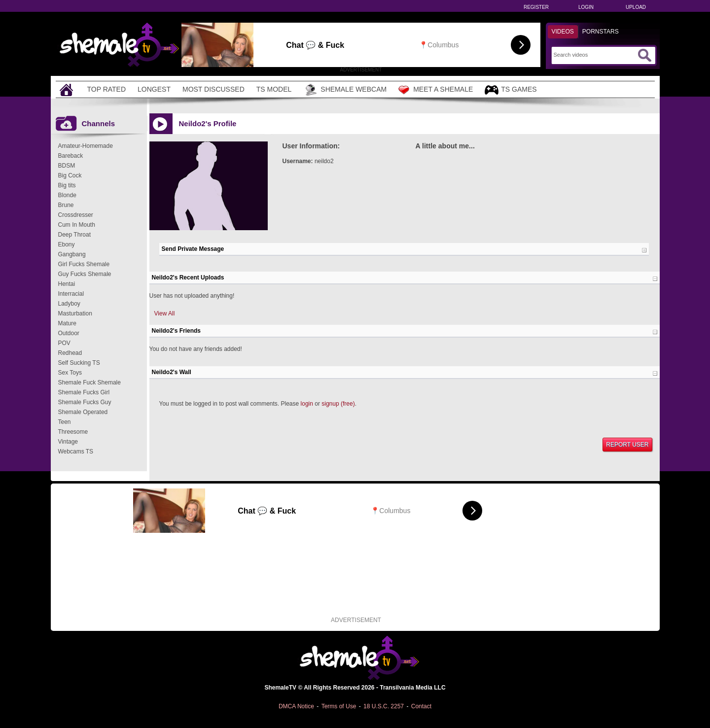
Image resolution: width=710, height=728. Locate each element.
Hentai (67, 284)
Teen (65, 422)
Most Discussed (213, 89)
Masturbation (75, 313)
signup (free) (338, 404)
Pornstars (601, 32)
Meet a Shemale (436, 90)
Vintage (68, 442)
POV (64, 343)
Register (536, 7)
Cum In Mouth (77, 225)
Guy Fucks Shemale (85, 274)
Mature (67, 323)
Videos (563, 32)
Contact (421, 706)
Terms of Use (339, 706)
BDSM (67, 166)
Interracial (71, 294)
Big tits (67, 185)
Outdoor (69, 333)
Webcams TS (76, 451)
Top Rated (107, 89)
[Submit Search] (644, 55)
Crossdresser (76, 215)
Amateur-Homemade (86, 146)
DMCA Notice (296, 706)
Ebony (67, 244)
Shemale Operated (83, 412)
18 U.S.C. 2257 (384, 706)
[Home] (68, 89)
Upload (636, 7)
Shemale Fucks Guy (85, 402)
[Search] (594, 55)
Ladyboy (69, 304)
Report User (627, 445)
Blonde (67, 195)
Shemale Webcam (345, 90)
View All (165, 313)
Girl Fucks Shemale (84, 264)
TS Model (274, 89)
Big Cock (70, 175)
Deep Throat (75, 235)
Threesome (73, 432)
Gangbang (72, 254)
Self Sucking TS (79, 363)
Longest (154, 89)
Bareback (71, 156)
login (307, 404)
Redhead (70, 353)
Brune (66, 205)
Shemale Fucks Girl (84, 392)
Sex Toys (70, 373)
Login (586, 7)
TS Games (511, 90)
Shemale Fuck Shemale (89, 382)
